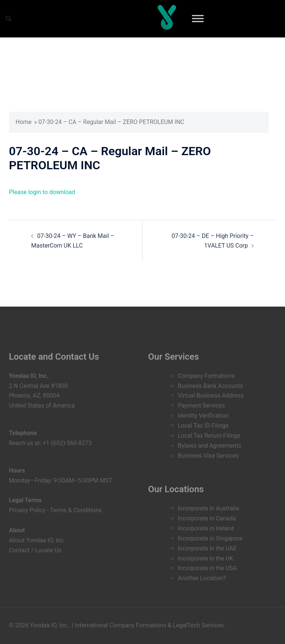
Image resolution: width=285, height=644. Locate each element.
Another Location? (202, 578)
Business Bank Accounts (210, 386)
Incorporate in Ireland (206, 528)
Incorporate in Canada (207, 518)
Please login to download (42, 192)
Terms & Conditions (76, 510)
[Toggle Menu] (198, 18)
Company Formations (206, 376)
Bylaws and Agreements (209, 446)
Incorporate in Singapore (210, 538)
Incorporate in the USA (207, 568)
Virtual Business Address (211, 395)
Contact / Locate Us (35, 550)
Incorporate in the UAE (207, 548)
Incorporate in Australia (208, 508)
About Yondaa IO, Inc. (37, 540)
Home (24, 122)
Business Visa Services (208, 456)
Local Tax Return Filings (209, 436)
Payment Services (201, 406)
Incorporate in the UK (205, 558)
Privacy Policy (27, 510)
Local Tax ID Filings (203, 426)
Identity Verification (203, 416)
